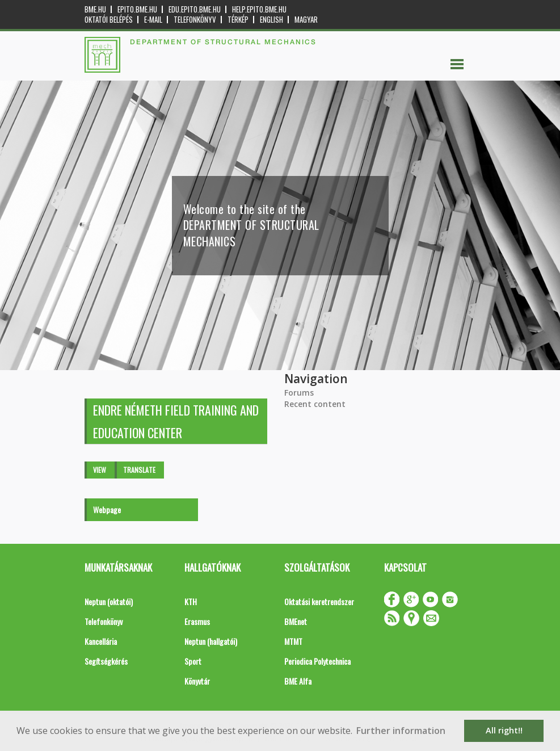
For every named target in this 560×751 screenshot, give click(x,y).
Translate (139, 470)
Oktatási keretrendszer (319, 601)
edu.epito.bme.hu (195, 9)
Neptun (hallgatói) (211, 641)
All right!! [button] (504, 730)
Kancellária (101, 641)
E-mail (153, 20)
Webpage (107, 509)
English (271, 20)
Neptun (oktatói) (109, 601)
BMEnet (296, 621)
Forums (299, 393)
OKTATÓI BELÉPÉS (109, 20)
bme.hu (95, 9)
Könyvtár (197, 681)
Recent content (315, 404)
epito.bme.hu (137, 9)
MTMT (293, 641)
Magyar (306, 20)
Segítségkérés (106, 661)
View (100, 470)
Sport (193, 661)
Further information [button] (401, 731)
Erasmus (197, 621)
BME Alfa (298, 681)
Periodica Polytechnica (317, 661)
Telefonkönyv (195, 20)
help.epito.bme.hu (259, 9)
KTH (191, 601)
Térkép (238, 20)
